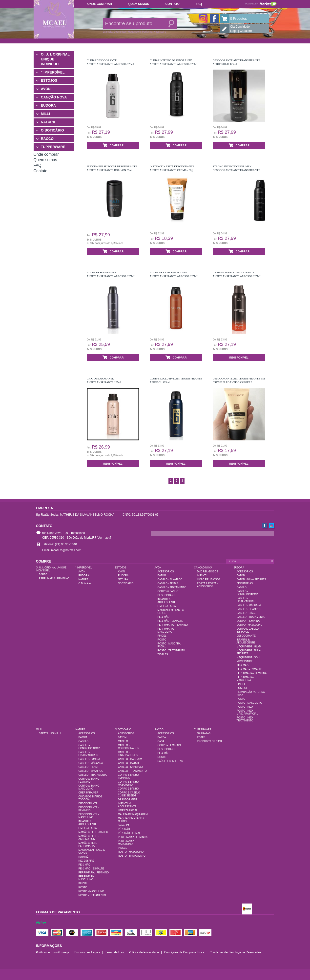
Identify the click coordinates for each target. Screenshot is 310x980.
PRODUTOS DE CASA (210, 741)
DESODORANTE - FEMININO (89, 809)
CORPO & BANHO (168, 591)
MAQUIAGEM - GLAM (249, 647)
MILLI (46, 114)
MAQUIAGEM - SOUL (249, 657)
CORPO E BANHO (128, 789)
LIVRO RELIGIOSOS (209, 579)
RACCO (47, 139)
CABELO (242, 587)
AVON (46, 89)
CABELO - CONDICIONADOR (247, 593)
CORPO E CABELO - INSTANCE (248, 630)
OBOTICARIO (126, 583)
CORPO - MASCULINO (250, 625)
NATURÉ (83, 857)
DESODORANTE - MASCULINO (89, 816)
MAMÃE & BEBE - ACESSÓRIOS (89, 838)
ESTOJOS (49, 80)
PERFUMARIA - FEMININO (54, 578)
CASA (161, 741)
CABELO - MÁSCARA (249, 605)
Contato (173, 4)
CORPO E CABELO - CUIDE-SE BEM (130, 794)
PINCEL (162, 636)
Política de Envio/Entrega (53, 952)
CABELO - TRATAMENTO (172, 587)
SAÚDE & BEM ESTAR (170, 761)
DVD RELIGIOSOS (208, 572)
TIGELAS (163, 654)
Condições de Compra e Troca (184, 952)
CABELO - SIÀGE (247, 613)
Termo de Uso (114, 952)
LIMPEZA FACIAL (167, 606)
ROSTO (162, 640)
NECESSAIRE (245, 661)
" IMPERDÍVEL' (53, 72)
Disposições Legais (87, 952)
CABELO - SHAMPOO (170, 579)
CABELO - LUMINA (89, 759)
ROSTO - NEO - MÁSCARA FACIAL (247, 712)
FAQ (199, 4)
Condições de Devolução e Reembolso (235, 952)
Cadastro (246, 31)
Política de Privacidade (144, 952)
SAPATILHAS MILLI (50, 733)
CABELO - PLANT (89, 767)
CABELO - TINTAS (168, 583)
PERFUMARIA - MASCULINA (245, 679)
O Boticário (85, 583)
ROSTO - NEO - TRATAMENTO (246, 719)
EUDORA (49, 105)
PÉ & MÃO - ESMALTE (170, 621)
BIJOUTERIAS (245, 583)
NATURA (48, 122)
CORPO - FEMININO (169, 745)
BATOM (162, 575)
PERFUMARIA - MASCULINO (166, 630)
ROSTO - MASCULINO (249, 703)
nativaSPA (124, 825)
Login (234, 31)
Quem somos (139, 4)
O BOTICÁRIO (52, 130)
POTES (201, 737)
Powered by (261, 4)
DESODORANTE (167, 595)
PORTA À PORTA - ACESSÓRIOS (207, 585)
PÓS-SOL (242, 688)
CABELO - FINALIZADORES (246, 600)
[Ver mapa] (104, 538)
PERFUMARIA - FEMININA (252, 673)
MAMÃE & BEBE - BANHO (93, 832)
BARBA (43, 575)
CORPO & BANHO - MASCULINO (90, 787)
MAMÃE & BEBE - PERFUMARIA (89, 844)
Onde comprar (100, 4)
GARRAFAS (204, 733)
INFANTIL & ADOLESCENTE (167, 601)
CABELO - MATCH (128, 763)
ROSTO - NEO (245, 707)
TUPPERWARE (53, 147)
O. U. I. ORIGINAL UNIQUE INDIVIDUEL (55, 59)
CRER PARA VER (88, 793)
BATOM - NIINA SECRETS (251, 579)
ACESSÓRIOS (166, 572)
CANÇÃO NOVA (54, 97)
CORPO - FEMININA (248, 621)
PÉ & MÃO (164, 617)
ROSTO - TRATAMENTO (171, 650)
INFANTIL (203, 575)
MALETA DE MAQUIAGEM (133, 814)
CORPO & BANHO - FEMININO (90, 780)
